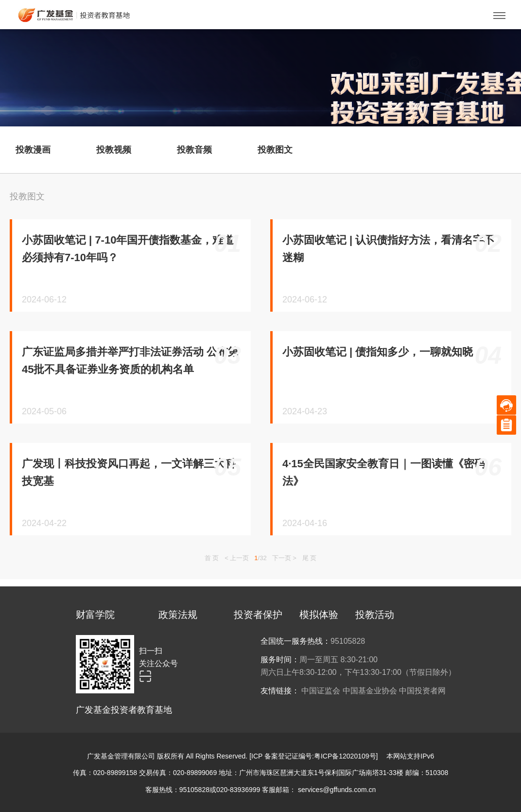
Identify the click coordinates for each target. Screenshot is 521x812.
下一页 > (284, 558)
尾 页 (310, 558)
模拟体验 (319, 615)
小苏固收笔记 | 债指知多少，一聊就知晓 (378, 352)
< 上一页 (237, 558)
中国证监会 (321, 691)
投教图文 (27, 196)
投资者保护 (258, 615)
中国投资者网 (422, 691)
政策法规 (178, 615)
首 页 (212, 558)
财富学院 (95, 615)
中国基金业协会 (370, 691)
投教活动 (375, 615)
